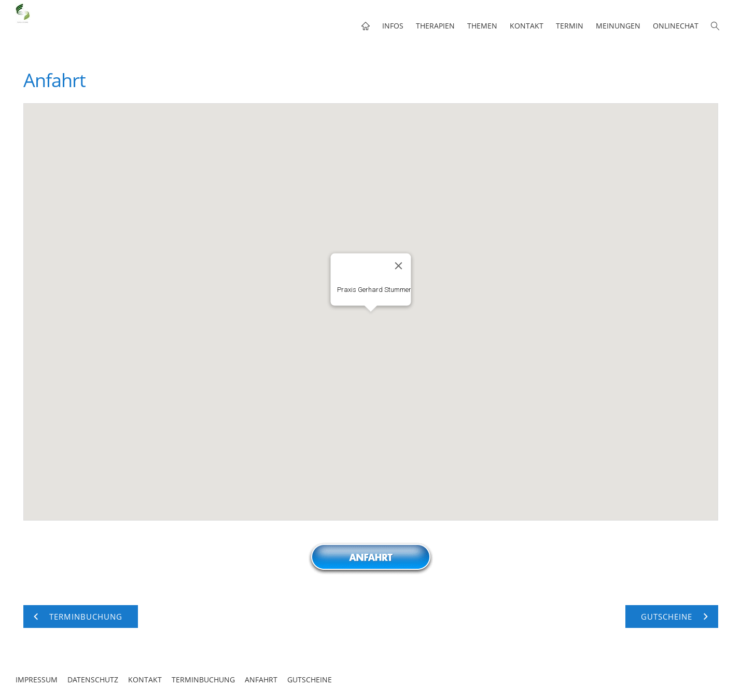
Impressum (37, 680)
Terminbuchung (203, 680)
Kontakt (145, 680)
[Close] (398, 266)
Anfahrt (261, 680)
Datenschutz (93, 680)
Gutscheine (310, 680)
